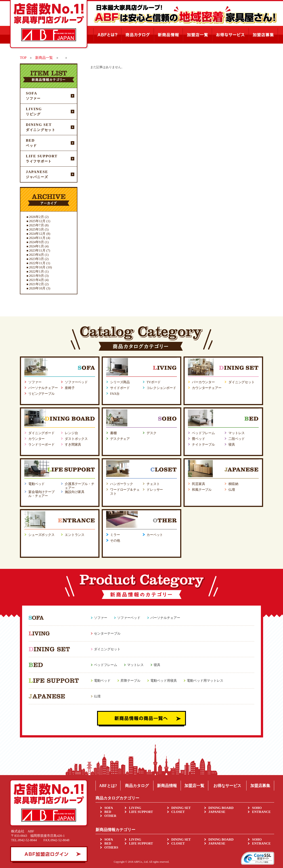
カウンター (36, 439)
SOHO (257, 808)
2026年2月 (36, 217)
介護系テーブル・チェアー (80, 486)
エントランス (75, 535)
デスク (152, 433)
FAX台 (115, 394)
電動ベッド (36, 484)
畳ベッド (198, 439)
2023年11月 (37, 250)
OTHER (110, 816)
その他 (115, 541)
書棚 (113, 433)
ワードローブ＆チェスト (125, 492)
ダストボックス (76, 439)
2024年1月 (36, 246)
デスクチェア (120, 439)
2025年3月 (36, 229)
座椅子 (70, 388)
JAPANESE (217, 812)
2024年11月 (37, 238)
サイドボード (120, 388)
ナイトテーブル (203, 445)
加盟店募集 (260, 786)
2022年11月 (37, 263)
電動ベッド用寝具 (164, 681)
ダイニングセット (242, 382)
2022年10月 (37, 267)
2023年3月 (36, 259)
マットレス (237, 433)
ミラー (115, 535)
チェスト (153, 484)
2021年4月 (36, 280)
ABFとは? (108, 786)
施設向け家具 (75, 492)
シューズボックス (41, 535)
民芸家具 (198, 484)
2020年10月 (37, 288)
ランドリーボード (41, 445)
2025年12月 (37, 221)
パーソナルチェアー (43, 388)
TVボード (154, 382)
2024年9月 (36, 242)
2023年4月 (36, 255)
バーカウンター (203, 382)
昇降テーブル (130, 681)
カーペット (155, 535)
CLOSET (178, 812)
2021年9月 (36, 276)
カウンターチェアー (207, 388)
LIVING (135, 808)
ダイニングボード (41, 433)
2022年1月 (36, 271)
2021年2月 (36, 284)
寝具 (232, 445)
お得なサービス (227, 786)
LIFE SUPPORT (141, 812)
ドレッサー (155, 490)
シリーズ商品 (120, 382)
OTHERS (111, 847)
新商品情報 (167, 786)
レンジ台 (71, 433)
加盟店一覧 (194, 786)
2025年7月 (36, 225)
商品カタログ (137, 786)
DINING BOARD (221, 808)
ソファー (35, 382)
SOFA (109, 808)
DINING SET (181, 808)
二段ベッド (237, 439)
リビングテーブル (41, 394)
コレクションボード (161, 388)
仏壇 (232, 490)
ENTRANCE (261, 812)
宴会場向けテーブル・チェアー (41, 494)
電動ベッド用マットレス (205, 681)
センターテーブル (107, 633)
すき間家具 (73, 445)
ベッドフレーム (203, 433)
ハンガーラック (122, 484)
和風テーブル (202, 490)
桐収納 (233, 484)
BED (108, 812)
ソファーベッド (76, 382)
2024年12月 (37, 234)
